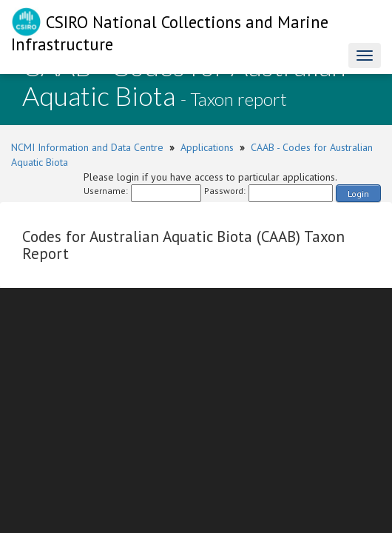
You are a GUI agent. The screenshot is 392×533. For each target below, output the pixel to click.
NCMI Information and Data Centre (87, 147)
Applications (207, 147)
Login (358, 194)
